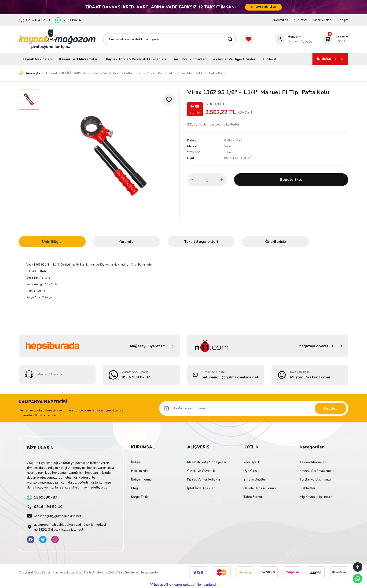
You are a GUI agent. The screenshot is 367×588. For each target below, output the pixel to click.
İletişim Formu (141, 479)
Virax (228, 146)
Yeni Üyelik (252, 462)
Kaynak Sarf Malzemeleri (318, 471)
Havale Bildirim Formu (260, 488)
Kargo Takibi (140, 497)
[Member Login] (288, 39)
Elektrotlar (307, 488)
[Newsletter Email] (254, 408)
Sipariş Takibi (323, 20)
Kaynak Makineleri (313, 462)
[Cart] (335, 39)
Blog (134, 488)
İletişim (343, 20)
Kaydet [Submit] (330, 408)
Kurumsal (301, 20)
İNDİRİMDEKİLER (330, 59)
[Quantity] (207, 180)
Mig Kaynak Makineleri (316, 497)
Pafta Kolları (233, 140)
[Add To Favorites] (169, 100)
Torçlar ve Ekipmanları (316, 479)
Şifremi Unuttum (255, 479)
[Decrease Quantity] (192, 180)
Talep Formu (253, 497)
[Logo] (57, 39)
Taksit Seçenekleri (201, 242)
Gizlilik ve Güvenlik (201, 471)
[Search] (169, 39)
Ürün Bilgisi (52, 242)
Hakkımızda (280, 20)
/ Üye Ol (306, 42)
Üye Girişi (250, 471)
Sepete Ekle (291, 180)
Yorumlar (127, 242)
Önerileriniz (276, 242)
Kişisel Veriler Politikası (204, 479)
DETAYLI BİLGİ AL (263, 7)
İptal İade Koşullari (201, 488)
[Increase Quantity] (222, 180)
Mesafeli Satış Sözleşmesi (207, 462)
